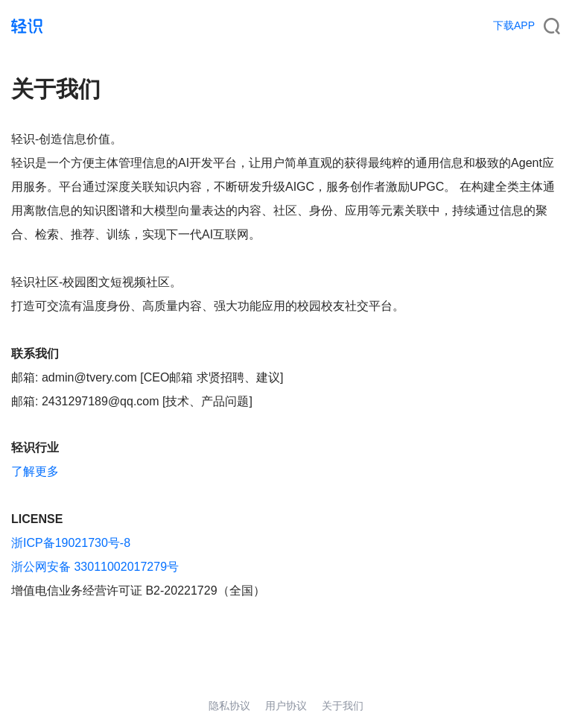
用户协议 (286, 706)
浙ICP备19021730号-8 (71, 543)
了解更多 (35, 471)
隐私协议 (229, 706)
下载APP (514, 25)
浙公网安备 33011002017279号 (95, 567)
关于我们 (343, 706)
